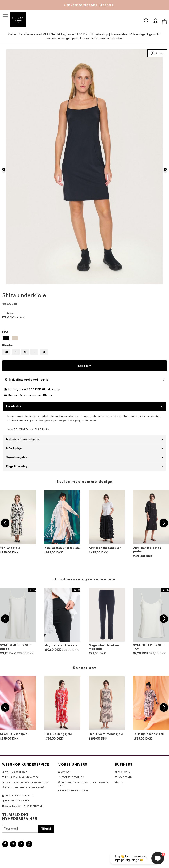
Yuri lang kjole (10, 548)
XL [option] (44, 352)
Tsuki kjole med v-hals (149, 734)
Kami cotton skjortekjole (62, 548)
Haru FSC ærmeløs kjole (106, 734)
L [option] (34, 352)
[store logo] (18, 20)
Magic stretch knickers (61, 645)
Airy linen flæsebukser (105, 548)
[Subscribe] (46, 829)
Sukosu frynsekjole (14, 734)
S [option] (16, 352)
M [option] (25, 352)
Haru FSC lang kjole (58, 734)
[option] (6, 338)
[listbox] (84, 339)
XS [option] (6, 352)
